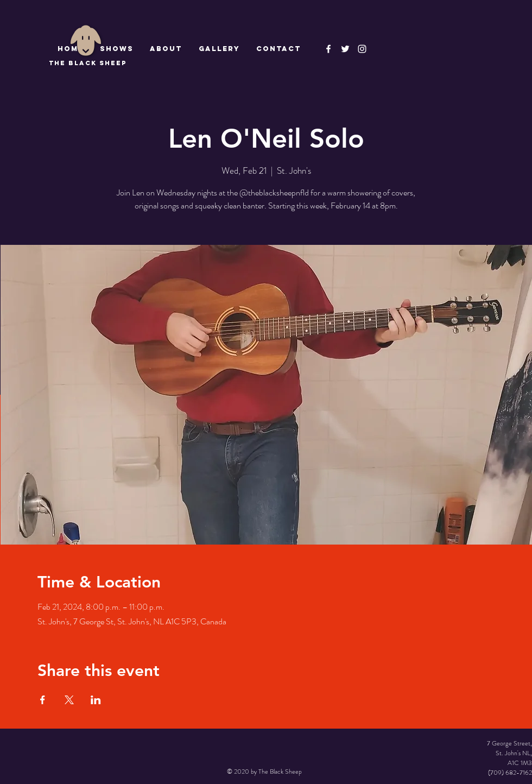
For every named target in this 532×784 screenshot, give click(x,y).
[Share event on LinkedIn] (96, 700)
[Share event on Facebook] (43, 700)
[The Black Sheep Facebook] (328, 49)
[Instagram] (362, 49)
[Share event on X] (69, 700)
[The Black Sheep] (345, 49)
